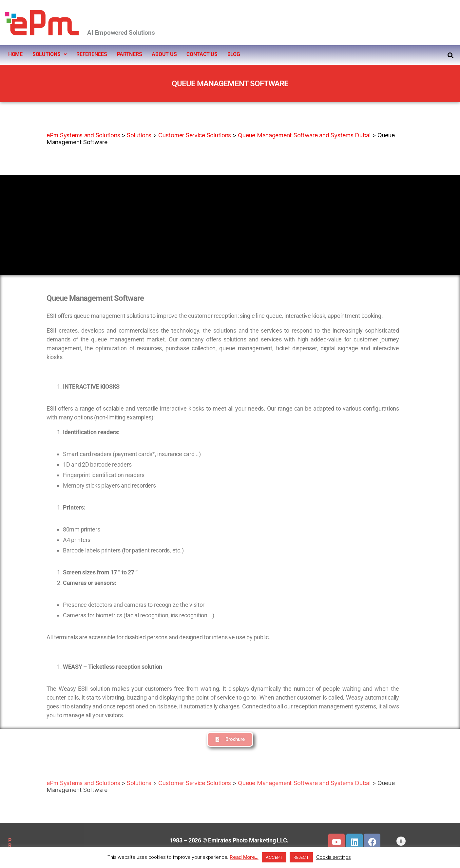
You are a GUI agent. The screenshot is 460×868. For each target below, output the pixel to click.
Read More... (244, 857)
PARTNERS (130, 54)
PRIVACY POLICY (29, 840)
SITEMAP (69, 840)
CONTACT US (202, 54)
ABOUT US (164, 54)
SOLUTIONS (49, 54)
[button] (49, 54)
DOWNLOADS (105, 840)
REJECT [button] (301, 857)
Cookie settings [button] (334, 857)
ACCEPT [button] (274, 857)
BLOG (234, 54)
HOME (15, 54)
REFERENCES (92, 54)
